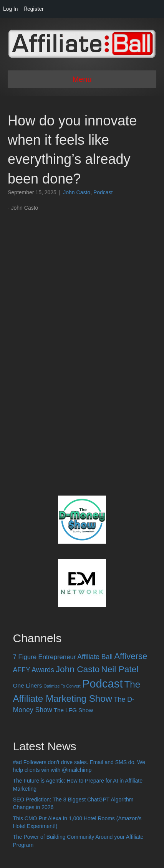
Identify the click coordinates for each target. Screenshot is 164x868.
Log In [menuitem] (10, 9)
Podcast (103, 192)
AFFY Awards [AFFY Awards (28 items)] (34, 670)
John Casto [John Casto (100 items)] (78, 669)
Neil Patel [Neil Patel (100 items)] (120, 669)
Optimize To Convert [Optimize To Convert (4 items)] (62, 686)
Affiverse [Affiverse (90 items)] (131, 656)
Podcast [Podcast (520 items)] (103, 684)
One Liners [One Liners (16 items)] (28, 685)
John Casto (77, 192)
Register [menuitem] (34, 9)
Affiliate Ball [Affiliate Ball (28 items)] (95, 657)
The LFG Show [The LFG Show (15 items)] (74, 710)
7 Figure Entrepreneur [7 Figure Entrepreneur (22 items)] (45, 657)
